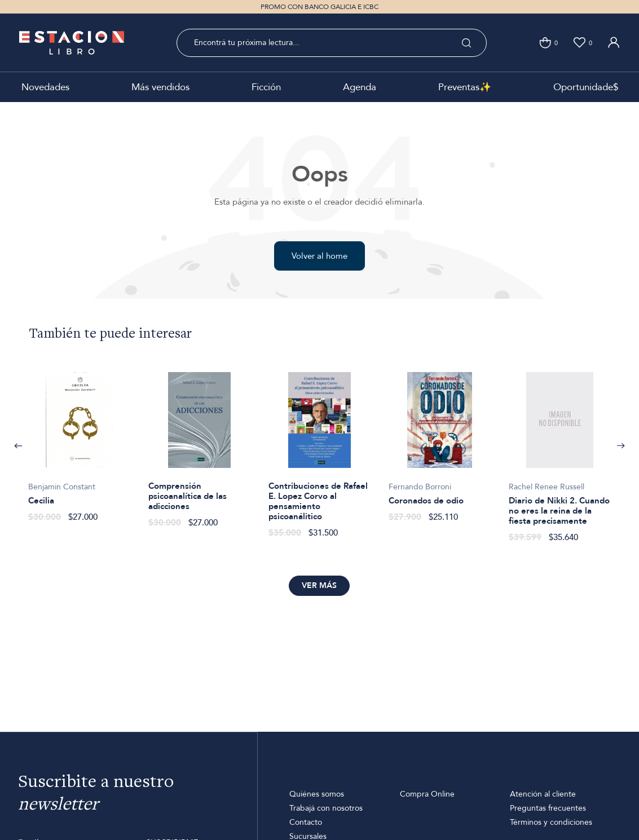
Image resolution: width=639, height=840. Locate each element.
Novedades (45, 87)
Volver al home (319, 256)
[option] (79, 441)
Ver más (319, 585)
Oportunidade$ (586, 87)
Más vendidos (160, 87)
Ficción (266, 87)
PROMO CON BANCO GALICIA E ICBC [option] (319, 7)
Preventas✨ (465, 87)
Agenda (360, 87)
